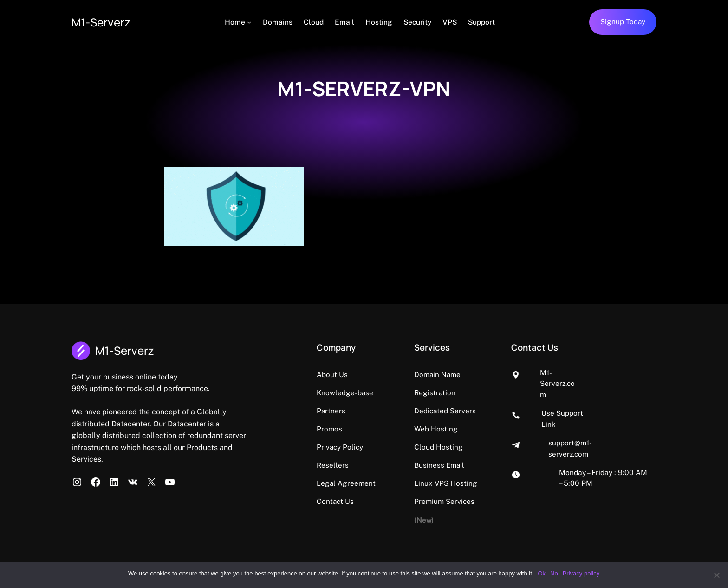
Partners (339, 411)
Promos (337, 428)
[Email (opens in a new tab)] (346, 22)
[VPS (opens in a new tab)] (451, 22)
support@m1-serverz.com (607, 410)
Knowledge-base (353, 392)
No (555, 573)
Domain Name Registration (484, 374)
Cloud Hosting (462, 428)
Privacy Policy (348, 446)
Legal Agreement (354, 483)
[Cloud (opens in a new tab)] (315, 22)
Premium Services (468, 483)
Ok (542, 573)
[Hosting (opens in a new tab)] (380, 22)
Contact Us (343, 500)
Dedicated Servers (469, 392)
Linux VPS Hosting (469, 464)
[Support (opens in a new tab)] (483, 22)
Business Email (463, 446)
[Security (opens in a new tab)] (419, 22)
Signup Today (623, 22)
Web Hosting (460, 411)
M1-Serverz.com (591, 372)
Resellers (340, 464)
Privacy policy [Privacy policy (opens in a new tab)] (582, 573)
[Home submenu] (251, 22)
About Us (340, 374)
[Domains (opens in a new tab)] (279, 22)
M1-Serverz (103, 22)
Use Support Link (594, 391)
